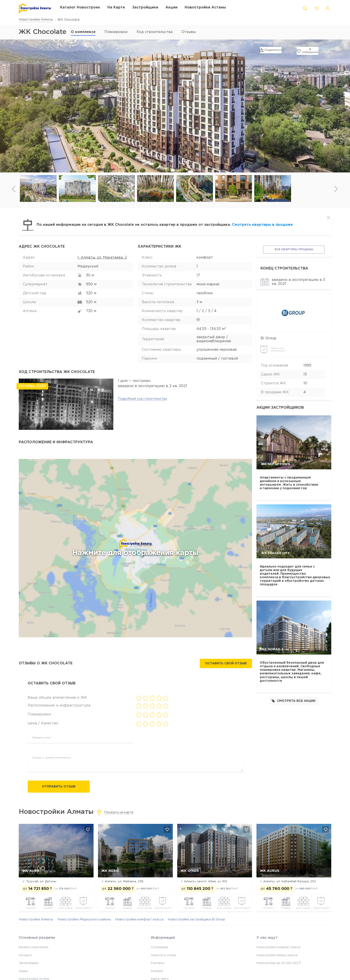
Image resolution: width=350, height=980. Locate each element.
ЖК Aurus (270, 871)
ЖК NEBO (110, 871)
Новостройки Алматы (36, 20)
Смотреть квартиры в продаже (262, 225)
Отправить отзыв (59, 787)
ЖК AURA (31, 871)
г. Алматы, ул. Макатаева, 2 (102, 258)
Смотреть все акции (293, 701)
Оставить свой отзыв (226, 663)
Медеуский (88, 266)
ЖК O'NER (190, 871)
